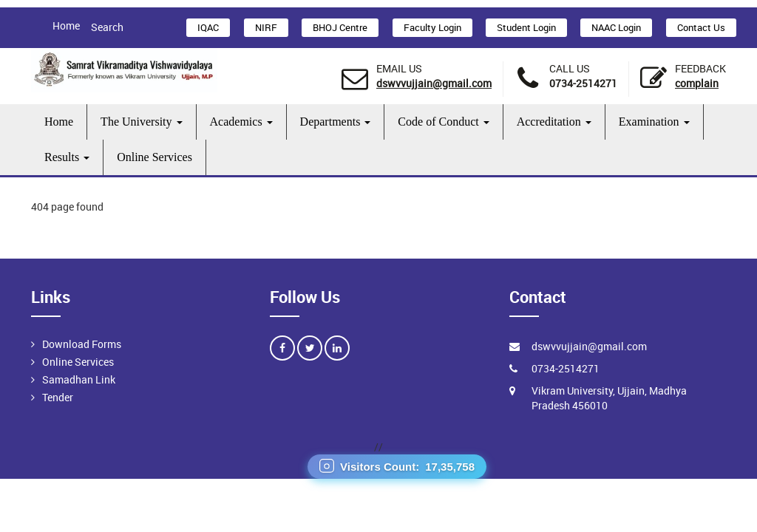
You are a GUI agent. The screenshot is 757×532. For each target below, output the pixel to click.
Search (107, 27)
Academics (241, 122)
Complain (697, 83)
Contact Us (701, 27)
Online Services (155, 157)
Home (66, 25)
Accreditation (554, 122)
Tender (58, 397)
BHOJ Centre (340, 27)
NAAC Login (616, 27)
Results (67, 157)
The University (141, 122)
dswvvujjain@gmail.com (434, 83)
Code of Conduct (443, 122)
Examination (654, 122)
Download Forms (82, 344)
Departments (336, 122)
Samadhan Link (79, 379)
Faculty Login (432, 27)
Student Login (526, 27)
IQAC (208, 27)
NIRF (266, 27)
